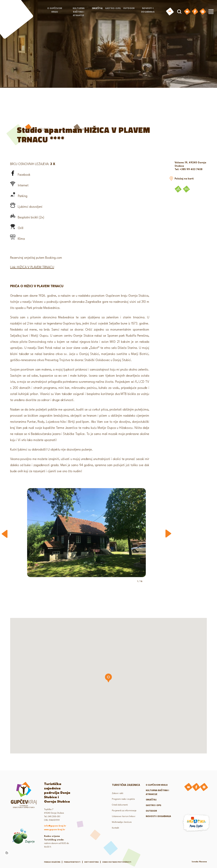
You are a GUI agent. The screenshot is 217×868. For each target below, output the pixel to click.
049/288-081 (54, 816)
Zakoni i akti (118, 793)
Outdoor (129, 11)
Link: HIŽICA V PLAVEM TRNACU (32, 267)
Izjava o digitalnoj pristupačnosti (117, 861)
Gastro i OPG (113, 11)
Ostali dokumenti (121, 804)
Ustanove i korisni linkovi (125, 816)
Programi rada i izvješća (125, 798)
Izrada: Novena (199, 861)
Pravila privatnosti (72, 861)
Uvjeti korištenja (91, 861)
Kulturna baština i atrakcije (79, 14)
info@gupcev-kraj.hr (55, 825)
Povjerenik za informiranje (125, 810)
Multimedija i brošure (123, 821)
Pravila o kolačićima (52, 861)
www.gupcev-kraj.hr (55, 829)
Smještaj (97, 11)
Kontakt (116, 827)
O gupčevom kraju (55, 12)
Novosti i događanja (148, 12)
